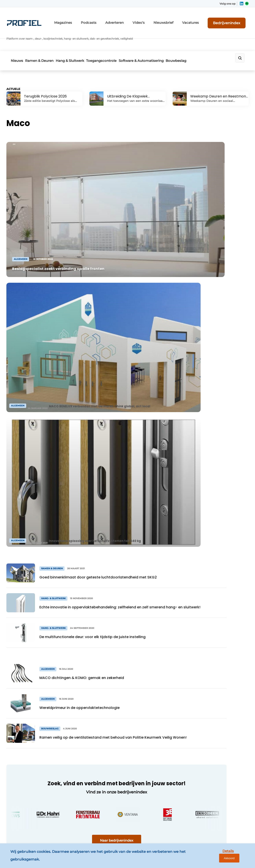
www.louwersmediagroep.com (220, 829)
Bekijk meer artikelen (32, 636)
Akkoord (239, 858)
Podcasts (112, 19)
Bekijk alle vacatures (215, 294)
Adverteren (134, 19)
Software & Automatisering (161, 39)
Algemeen (18, 718)
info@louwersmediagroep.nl (218, 741)
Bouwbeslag (201, 39)
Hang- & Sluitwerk (25, 752)
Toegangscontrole (116, 39)
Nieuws (17, 39)
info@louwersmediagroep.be (219, 807)
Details (218, 857)
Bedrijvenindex (232, 19)
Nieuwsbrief (177, 19)
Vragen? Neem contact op (209, 669)
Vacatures (200, 19)
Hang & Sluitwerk (80, 39)
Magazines (90, 19)
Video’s (155, 19)
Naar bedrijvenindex (90, 516)
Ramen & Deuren (44, 39)
